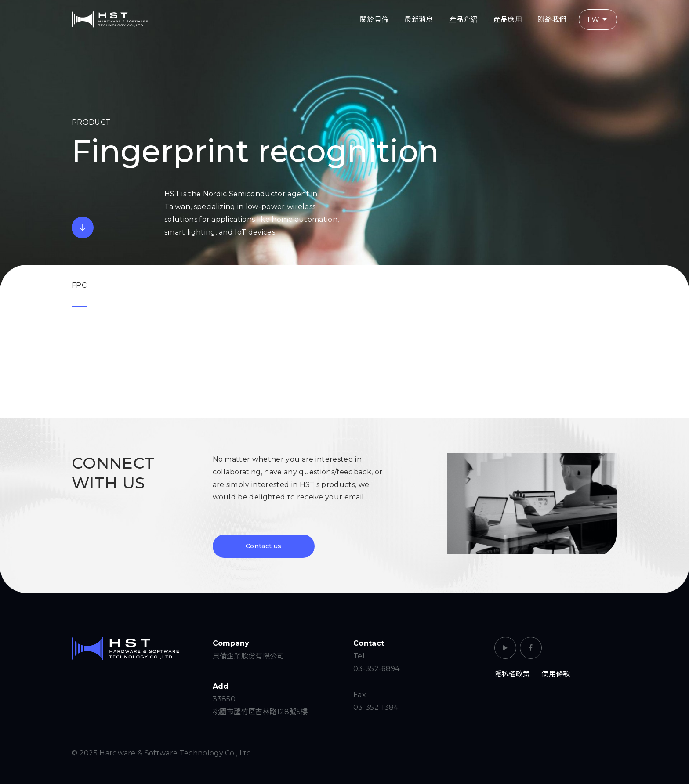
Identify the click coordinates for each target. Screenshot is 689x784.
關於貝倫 (374, 20)
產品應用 (508, 20)
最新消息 (419, 20)
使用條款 (556, 674)
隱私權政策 (512, 674)
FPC (79, 285)
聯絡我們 (552, 20)
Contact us (263, 546)
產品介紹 (463, 20)
